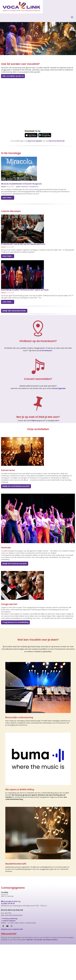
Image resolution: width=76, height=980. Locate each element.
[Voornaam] (26, 960)
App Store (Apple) (35, 141)
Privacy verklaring (9, 919)
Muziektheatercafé (16, 864)
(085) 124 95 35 (8, 904)
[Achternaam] (26, 967)
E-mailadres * (6, 950)
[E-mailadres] (26, 953)
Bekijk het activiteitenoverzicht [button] (16, 486)
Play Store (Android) (57, 141)
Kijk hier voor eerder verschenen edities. (42, 940)
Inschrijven (26, 973)
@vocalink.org (11, 901)
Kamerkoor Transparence (30, 187)
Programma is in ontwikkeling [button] (15, 622)
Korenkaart (47, 351)
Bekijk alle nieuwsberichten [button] (14, 311)
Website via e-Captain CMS (12, 929)
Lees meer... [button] (8, 198)
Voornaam (5, 957)
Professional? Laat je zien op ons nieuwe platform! (23, 244)
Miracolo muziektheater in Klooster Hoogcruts (21, 184)
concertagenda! (58, 388)
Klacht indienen (8, 921)
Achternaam (6, 964)
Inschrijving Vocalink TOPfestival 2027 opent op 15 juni (25, 290)
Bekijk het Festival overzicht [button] (15, 564)
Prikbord (34, 421)
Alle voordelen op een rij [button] (13, 76)
